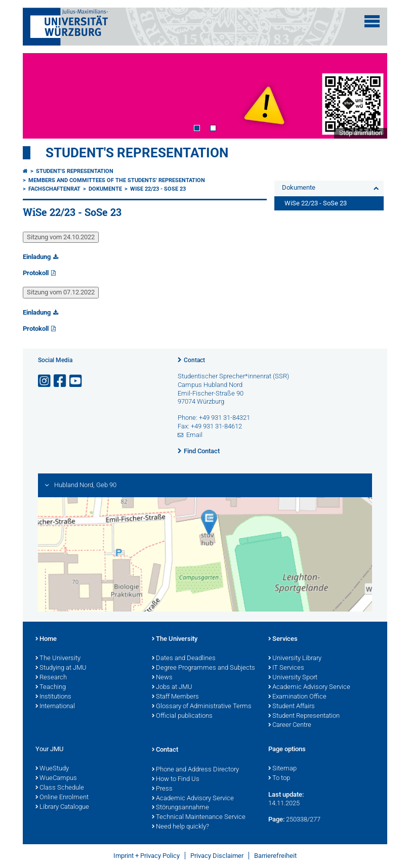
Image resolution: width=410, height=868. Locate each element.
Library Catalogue (62, 807)
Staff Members (175, 697)
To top (279, 778)
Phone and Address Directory (195, 770)
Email (194, 435)
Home (46, 639)
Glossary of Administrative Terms (202, 707)
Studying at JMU (61, 668)
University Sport (293, 678)
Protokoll (36, 273)
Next (370, 96)
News (162, 678)
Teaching (51, 687)
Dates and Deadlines (184, 659)
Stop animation (361, 133)
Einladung (37, 257)
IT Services (286, 668)
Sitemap (282, 769)
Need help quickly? (180, 827)
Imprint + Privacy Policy (147, 856)
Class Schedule (60, 788)
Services (283, 639)
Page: (276, 819)
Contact (194, 360)
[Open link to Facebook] (61, 381)
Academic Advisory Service (309, 687)
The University (58, 659)
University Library (295, 659)
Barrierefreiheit (275, 856)
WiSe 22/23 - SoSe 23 (158, 189)
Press (162, 789)
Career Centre (290, 725)
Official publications (182, 716)
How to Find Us (176, 779)
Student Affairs (292, 707)
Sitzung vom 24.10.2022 (61, 237)
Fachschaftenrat (54, 189)
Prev (40, 96)
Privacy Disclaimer (217, 856)
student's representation (137, 153)
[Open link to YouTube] (76, 381)
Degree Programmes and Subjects (203, 668)
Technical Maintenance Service (199, 817)
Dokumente (105, 189)
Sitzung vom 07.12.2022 (61, 292)
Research (51, 678)
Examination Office (297, 697)
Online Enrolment (62, 798)
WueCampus (56, 778)
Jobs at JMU (172, 687)
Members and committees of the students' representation (117, 180)
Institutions (53, 697)
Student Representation (304, 716)
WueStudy (52, 769)
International (55, 707)
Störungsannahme (180, 808)
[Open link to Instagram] (45, 381)
